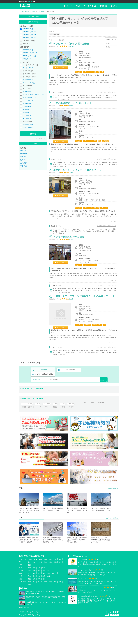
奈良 (49, 601)
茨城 (50, 589)
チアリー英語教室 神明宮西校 (71, 258)
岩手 (40, 587)
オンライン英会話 (90, 6)
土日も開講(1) (28, 104)
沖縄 (29, 612)
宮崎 (60, 609)
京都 (65, 430)
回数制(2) (26, 113)
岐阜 (44, 595)
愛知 (29, 595)
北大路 (44, 430)
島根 (49, 603)
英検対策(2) (27, 92)
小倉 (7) (23, 151)
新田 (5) (23, 160)
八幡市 (82, 434)
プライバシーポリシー (34, 639)
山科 (106, 430)
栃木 (60, 589)
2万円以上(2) (27, 59)
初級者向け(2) (28, 118)
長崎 (45, 609)
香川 (34, 606)
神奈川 (35, 589)
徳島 (44, 606)
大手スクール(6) (28, 101)
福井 (49, 598)
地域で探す (44, 401)
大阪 (29, 601)
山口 (39, 603)
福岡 (29, 609)
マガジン (114, 6)
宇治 (57, 434)
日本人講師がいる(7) (30, 98)
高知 (39, 606)
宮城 (50, 587)
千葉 (45, 589)
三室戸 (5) (24, 166)
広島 (29, 603)
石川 (39, 598)
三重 (39, 595)
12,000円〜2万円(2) (29, 56)
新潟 (29, 598)
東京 (29, 589)
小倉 (50, 434)
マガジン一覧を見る (112, 545)
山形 (55, 587)
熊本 (34, 609)
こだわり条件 (36, 407)
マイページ (68, 6)
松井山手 (25, 434)
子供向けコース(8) (29, 124)
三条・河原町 (55, 430)
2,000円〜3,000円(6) (30, 32)
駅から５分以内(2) (29, 83)
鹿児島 (40, 609)
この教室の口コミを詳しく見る (105, 94)
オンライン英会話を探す (95, 401)
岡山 (34, 603)
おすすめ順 (110, 39)
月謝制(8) (26, 110)
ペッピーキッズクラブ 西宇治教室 (73, 46)
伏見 (99, 430)
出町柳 (73, 430)
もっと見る (111, 89)
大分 (55, 609)
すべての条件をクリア (40, 138)
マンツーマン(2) (28, 68)
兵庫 (34, 601)
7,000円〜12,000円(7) (30, 53)
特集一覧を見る (113, 516)
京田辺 (65, 434)
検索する (33, 134)
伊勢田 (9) (24, 154)
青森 (36, 587)
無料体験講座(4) (28, 80)
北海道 (30, 587)
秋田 (45, 587)
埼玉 (40, 589)
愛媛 (29, 606)
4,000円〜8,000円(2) (30, 38)
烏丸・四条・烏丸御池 (29, 430)
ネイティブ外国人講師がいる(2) (33, 95)
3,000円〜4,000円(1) (30, 35)
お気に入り (63, 69)
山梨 (29, 592)
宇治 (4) (23, 157)
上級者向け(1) (28, 115)
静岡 (34, 595)
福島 (60, 587)
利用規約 (22, 639)
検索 (78, 6)
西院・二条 (83, 430)
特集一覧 (103, 6)
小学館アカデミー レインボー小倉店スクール (79, 184)
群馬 (55, 589)
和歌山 (54, 601)
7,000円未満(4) (28, 50)
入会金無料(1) (28, 107)
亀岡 (74, 434)
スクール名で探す (70, 401)
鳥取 (44, 603)
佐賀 (50, 609)
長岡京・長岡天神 (38, 434)
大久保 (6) (24, 163)
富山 (44, 598)
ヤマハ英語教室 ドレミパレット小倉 (74, 110)
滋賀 (44, 601)
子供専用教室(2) (28, 127)
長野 (34, 598)
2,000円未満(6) (28, 29)
